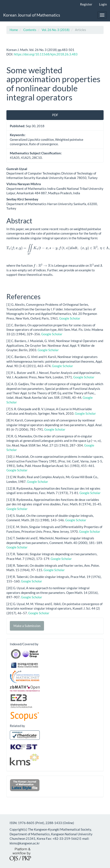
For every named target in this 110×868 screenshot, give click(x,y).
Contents (30, 30)
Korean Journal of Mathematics (32, 15)
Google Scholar (70, 318)
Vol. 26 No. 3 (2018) (56, 30)
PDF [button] (55, 115)
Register (86, 4)
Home (14, 30)
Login (103, 4)
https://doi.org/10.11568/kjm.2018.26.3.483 (46, 54)
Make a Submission (27, 626)
